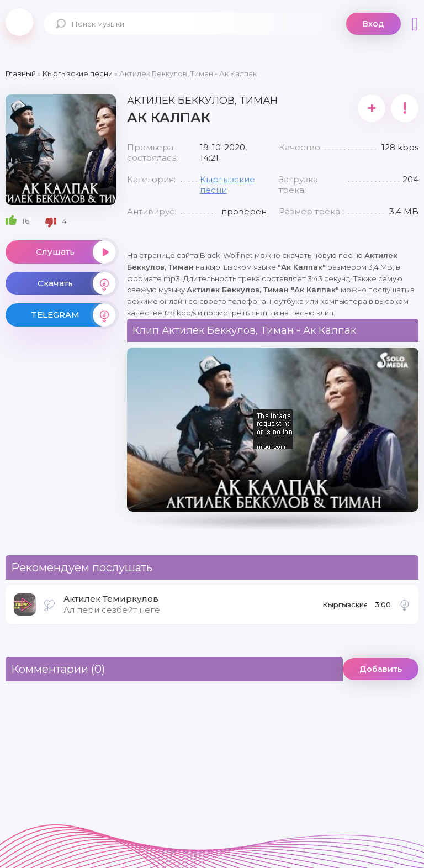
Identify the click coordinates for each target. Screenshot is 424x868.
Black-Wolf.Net (19, 22)
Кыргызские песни (344, 608)
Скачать (77, 283)
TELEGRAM (73, 315)
